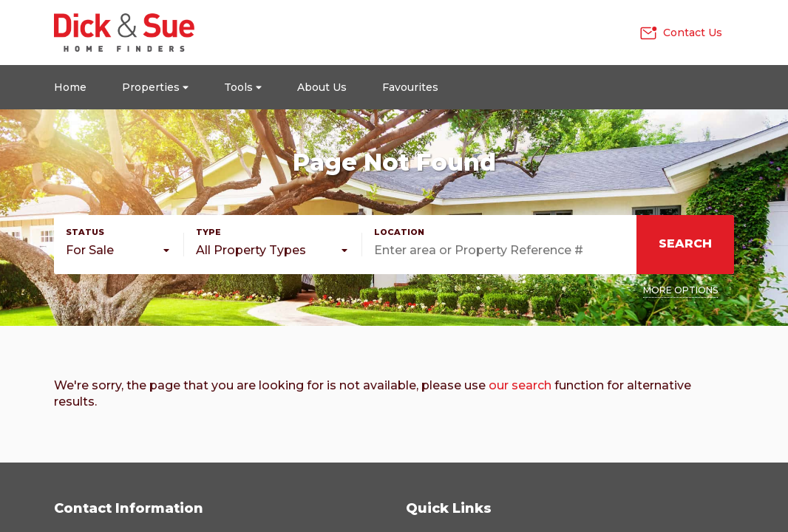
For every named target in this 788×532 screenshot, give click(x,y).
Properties (155, 87)
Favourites (410, 87)
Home (70, 87)
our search (520, 385)
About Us (322, 87)
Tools (243, 87)
